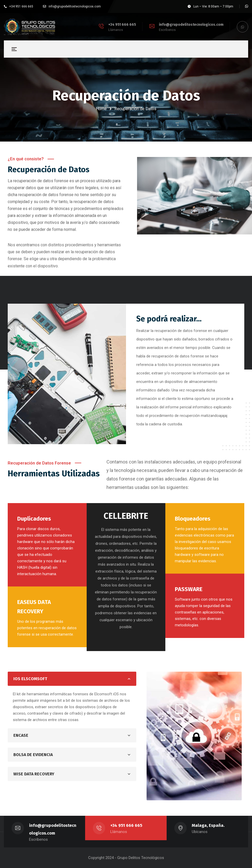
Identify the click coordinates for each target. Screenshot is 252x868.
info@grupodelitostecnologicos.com (191, 25)
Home (101, 109)
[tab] (72, 679)
